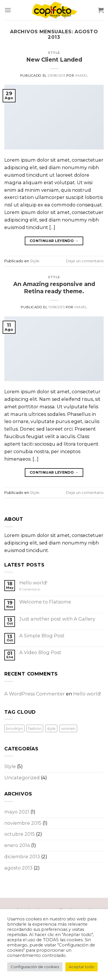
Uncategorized (22, 778)
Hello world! (33, 583)
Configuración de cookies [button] (35, 967)
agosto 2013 (18, 868)
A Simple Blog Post (42, 636)
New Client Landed (54, 60)
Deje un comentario (85, 261)
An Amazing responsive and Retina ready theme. (54, 288)
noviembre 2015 (23, 823)
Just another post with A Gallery (57, 619)
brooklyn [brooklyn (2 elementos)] (14, 728)
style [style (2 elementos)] (51, 728)
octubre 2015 (20, 834)
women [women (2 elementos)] (68, 728)
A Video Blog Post (40, 653)
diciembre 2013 (22, 857)
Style (54, 53)
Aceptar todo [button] (82, 967)
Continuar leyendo (54, 241)
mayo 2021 (17, 812)
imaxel (82, 75)
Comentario (30, 589)
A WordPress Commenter (35, 694)
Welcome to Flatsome (45, 602)
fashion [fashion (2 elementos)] (35, 728)
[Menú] (8, 10)
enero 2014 (17, 845)
